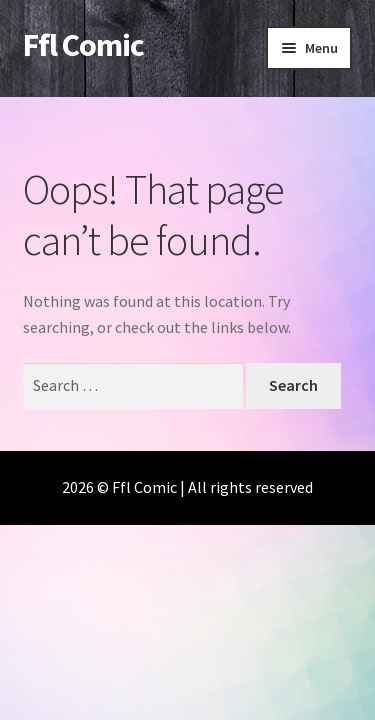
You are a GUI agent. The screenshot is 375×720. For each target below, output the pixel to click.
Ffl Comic (83, 45)
